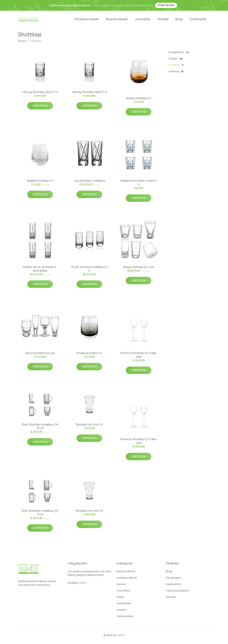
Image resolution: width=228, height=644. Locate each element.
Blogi (179, 21)
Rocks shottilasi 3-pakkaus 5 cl (89, 272)
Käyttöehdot (173, 587)
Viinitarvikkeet (125, 619)
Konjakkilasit (179, 55)
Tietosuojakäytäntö (178, 593)
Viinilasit (163, 21)
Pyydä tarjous (166, 5)
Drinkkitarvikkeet (86, 21)
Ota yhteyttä (173, 581)
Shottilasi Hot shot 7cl (89, 428)
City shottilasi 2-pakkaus (89, 184)
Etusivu (22, 44)
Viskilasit (176, 74)
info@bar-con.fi (77, 586)
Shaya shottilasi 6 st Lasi (139, 270)
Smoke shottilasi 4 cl (89, 356)
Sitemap (171, 600)
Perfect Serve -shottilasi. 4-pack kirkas (40, 272)
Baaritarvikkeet (117, 21)
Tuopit (120, 600)
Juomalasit (142, 21)
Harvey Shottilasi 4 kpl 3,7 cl (40, 95)
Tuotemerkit (198, 21)
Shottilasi (176, 68)
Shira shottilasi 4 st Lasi (40, 356)
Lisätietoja (40, 109)
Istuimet (121, 587)
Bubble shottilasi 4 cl (40, 184)
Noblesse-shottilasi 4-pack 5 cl (139, 186)
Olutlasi (176, 62)
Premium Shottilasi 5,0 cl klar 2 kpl (139, 358)
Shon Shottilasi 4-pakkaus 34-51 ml (40, 429)
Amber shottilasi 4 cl (139, 101)
